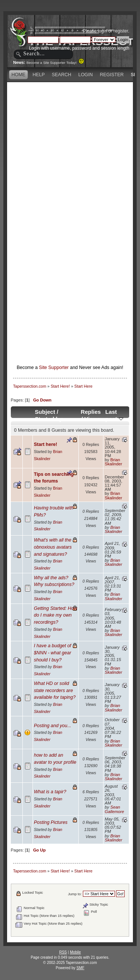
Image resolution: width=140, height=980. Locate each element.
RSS (63, 952)
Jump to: (75, 894)
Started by (49, 419)
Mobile (75, 952)
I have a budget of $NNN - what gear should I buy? (53, 653)
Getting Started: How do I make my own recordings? (56, 615)
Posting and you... (53, 726)
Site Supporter (54, 367)
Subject (45, 412)
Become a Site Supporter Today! (55, 63)
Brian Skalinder (114, 462)
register (121, 31)
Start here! (46, 444)
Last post (114, 415)
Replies (91, 412)
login (102, 31)
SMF (80, 968)
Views (92, 419)
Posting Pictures (51, 822)
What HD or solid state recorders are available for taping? (55, 690)
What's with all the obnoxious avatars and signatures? (53, 547)
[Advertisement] (70, 154)
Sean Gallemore (115, 809)
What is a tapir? (50, 792)
